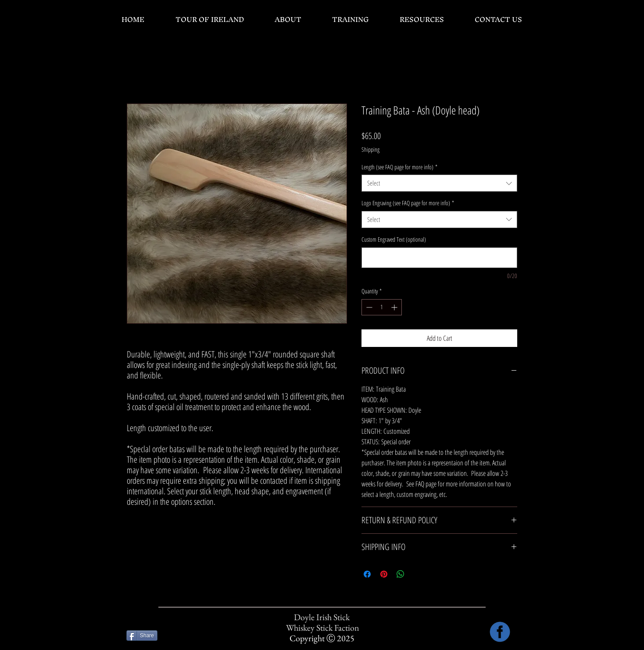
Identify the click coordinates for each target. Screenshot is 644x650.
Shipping (370, 149)
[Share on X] (417, 574)
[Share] (142, 636)
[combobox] (439, 183)
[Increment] (395, 307)
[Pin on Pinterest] (384, 574)
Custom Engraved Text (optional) (394, 239)
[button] (288, 19)
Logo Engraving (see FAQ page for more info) (408, 203)
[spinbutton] (382, 307)
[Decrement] (368, 307)
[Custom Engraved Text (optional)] (439, 258)
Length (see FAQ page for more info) (399, 167)
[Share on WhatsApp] (401, 574)
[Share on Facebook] (367, 574)
